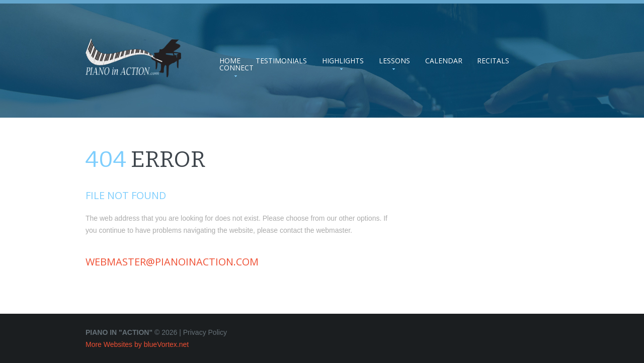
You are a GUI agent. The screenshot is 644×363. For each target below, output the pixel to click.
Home (230, 61)
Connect (236, 68)
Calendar (444, 61)
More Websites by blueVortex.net (137, 344)
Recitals (493, 61)
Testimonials (281, 61)
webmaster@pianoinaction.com (172, 262)
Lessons (394, 61)
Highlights (343, 61)
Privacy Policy (205, 332)
